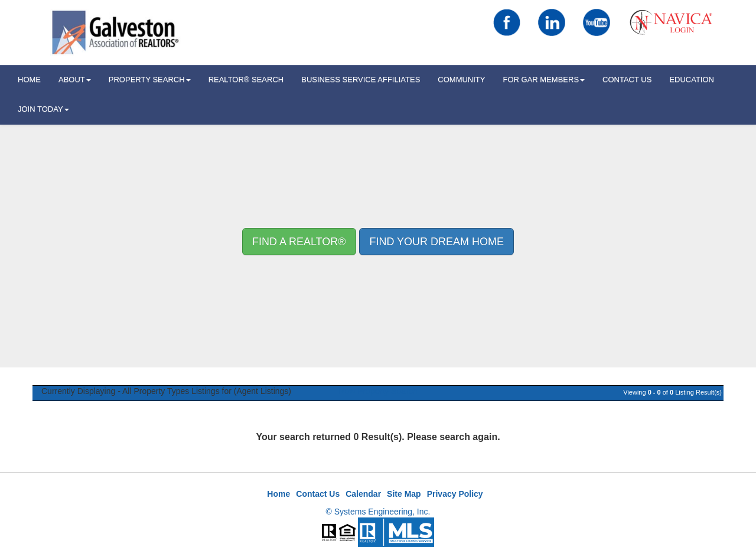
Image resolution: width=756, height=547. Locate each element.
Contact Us (627, 79)
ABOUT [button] (75, 79)
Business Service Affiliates (361, 79)
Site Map (404, 494)
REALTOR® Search (246, 79)
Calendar (363, 494)
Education (692, 79)
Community (461, 79)
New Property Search (378, 391)
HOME (29, 79)
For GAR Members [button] (544, 79)
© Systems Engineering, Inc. (378, 512)
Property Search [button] (150, 79)
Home (278, 494)
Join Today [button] (43, 109)
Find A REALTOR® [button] (299, 242)
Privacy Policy (455, 494)
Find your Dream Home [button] (436, 242)
